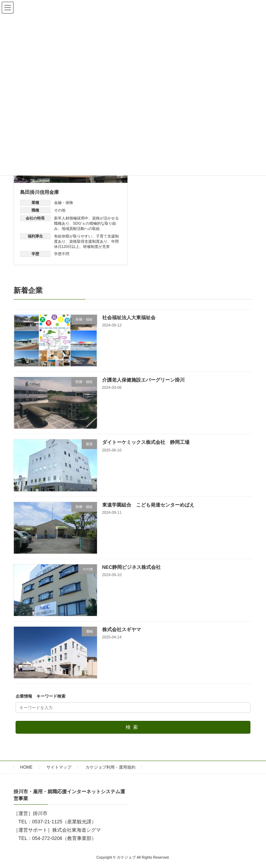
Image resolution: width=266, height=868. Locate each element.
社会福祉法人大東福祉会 (129, 317)
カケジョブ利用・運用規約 (110, 767)
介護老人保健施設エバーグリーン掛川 (143, 380)
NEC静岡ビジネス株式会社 (132, 567)
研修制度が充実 (96, 247)
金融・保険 (64, 203)
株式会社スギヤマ (122, 629)
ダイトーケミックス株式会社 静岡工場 (146, 442)
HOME (26, 767)
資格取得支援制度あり (88, 241)
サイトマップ (59, 767)
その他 (60, 210)
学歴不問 (62, 254)
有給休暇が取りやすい (73, 236)
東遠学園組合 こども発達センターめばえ (148, 505)
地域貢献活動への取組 (81, 229)
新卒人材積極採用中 (71, 218)
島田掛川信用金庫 (39, 192)
